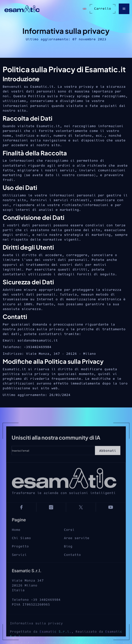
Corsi (69, 537)
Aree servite (77, 546)
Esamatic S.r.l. (55, 641)
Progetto (20, 554)
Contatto (72, 562)
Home (16, 537)
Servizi (19, 562)
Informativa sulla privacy (36, 633)
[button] (124, 9)
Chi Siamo (21, 546)
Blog (68, 554)
